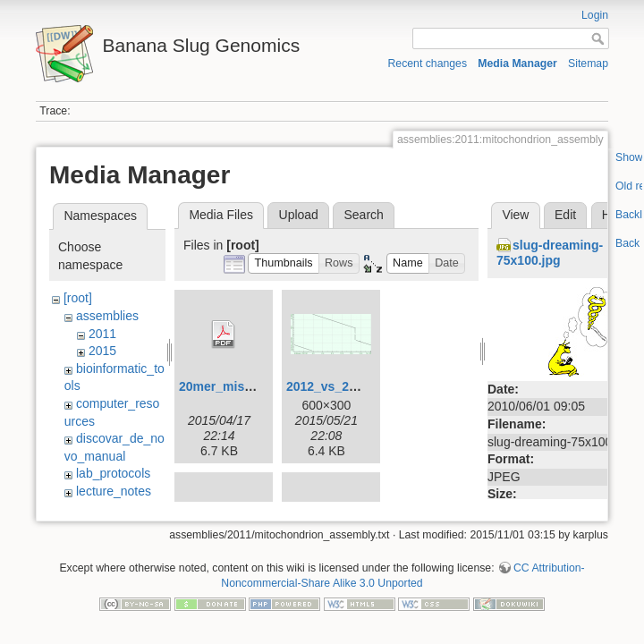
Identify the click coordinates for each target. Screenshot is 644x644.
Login (595, 15)
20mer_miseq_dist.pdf (245, 386)
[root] (78, 298)
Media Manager (517, 64)
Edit (565, 215)
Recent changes (428, 64)
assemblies (107, 316)
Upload (299, 215)
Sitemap (588, 64)
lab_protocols (113, 473)
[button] (284, 263)
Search (363, 215)
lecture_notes (114, 491)
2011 (102, 334)
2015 (102, 351)
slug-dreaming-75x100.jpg (550, 253)
